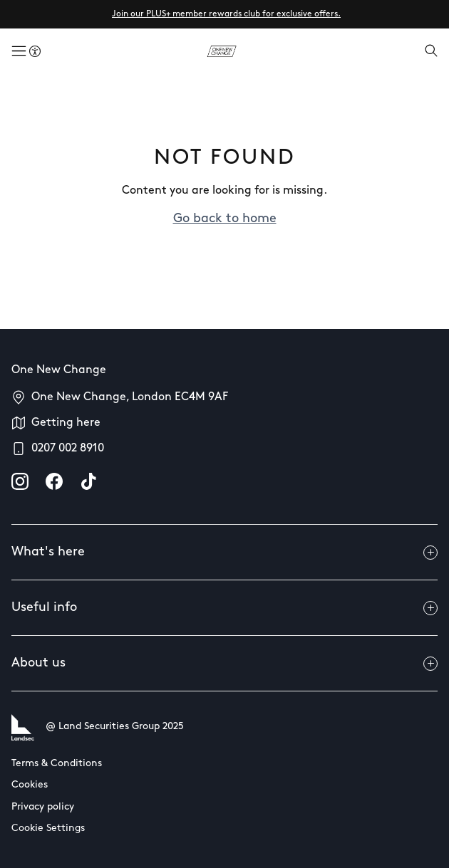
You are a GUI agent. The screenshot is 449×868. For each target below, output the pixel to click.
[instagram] (20, 481)
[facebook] (54, 481)
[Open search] (431, 52)
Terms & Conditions (57, 764)
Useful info (224, 608)
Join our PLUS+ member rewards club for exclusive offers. (226, 14)
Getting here (66, 423)
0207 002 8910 (68, 449)
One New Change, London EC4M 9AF (130, 397)
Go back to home (225, 219)
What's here (224, 553)
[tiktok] (88, 481)
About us (224, 664)
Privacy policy (43, 807)
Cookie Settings (48, 828)
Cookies (30, 785)
